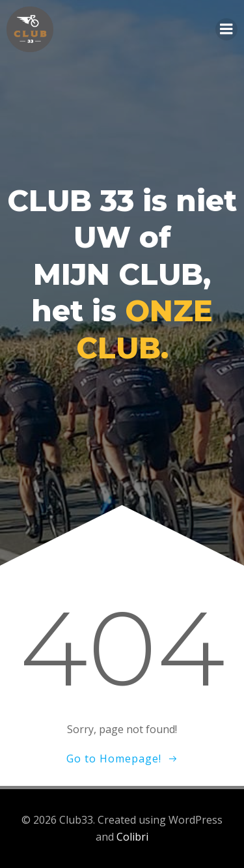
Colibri (132, 837)
